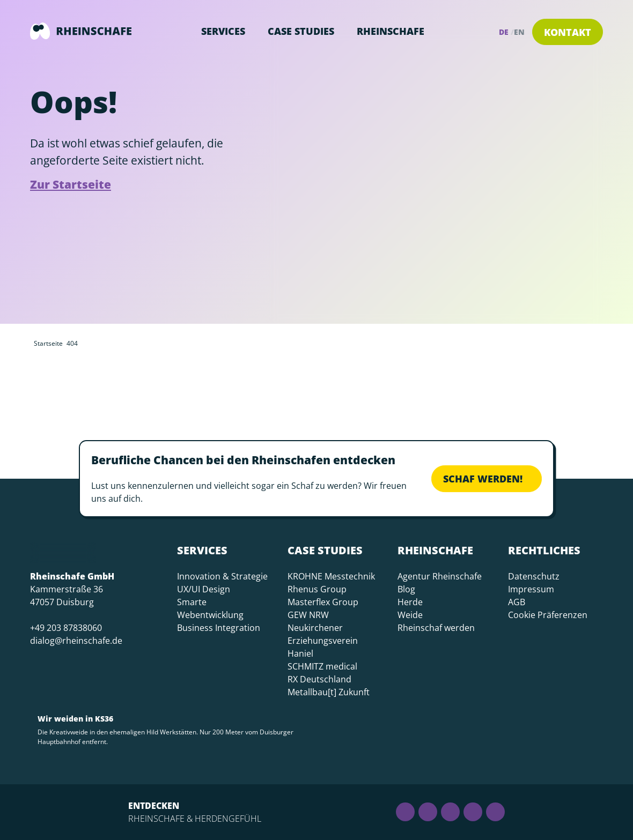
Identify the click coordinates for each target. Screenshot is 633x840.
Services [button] (223, 31)
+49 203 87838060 (66, 628)
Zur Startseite (71, 184)
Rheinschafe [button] (391, 31)
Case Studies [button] (301, 31)
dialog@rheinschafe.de (76, 641)
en (519, 32)
